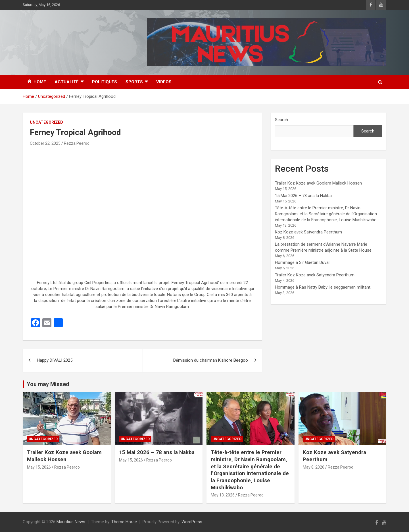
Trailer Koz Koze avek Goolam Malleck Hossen (318, 183)
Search (281, 120)
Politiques (105, 82)
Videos (164, 82)
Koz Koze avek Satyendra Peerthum (308, 232)
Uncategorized (46, 122)
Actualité (67, 82)
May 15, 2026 (39, 467)
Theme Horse (124, 522)
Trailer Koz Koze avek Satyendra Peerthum (315, 275)
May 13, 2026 (223, 495)
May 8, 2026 (314, 467)
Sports (134, 82)
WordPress (192, 522)
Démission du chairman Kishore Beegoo (211, 360)
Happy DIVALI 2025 (55, 360)
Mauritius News (71, 522)
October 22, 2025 (45, 143)
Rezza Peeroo (77, 143)
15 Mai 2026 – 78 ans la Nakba (303, 196)
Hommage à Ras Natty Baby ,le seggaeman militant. (323, 287)
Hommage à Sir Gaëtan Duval (302, 262)
